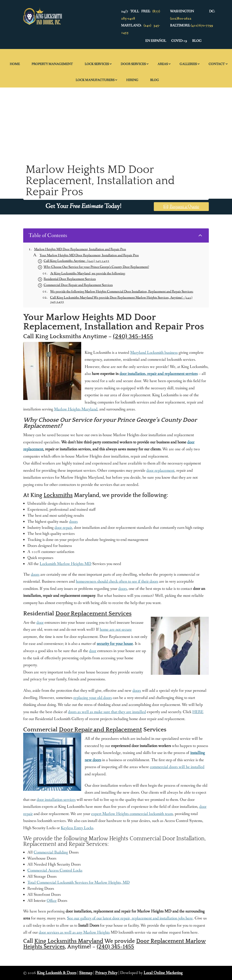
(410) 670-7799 (202, 26)
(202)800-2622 (181, 19)
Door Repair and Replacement (100, 730)
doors (73, 522)
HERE (198, 712)
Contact (217, 64)
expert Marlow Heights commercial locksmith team (132, 814)
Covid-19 (179, 41)
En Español (156, 41)
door (40, 623)
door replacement (160, 471)
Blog (197, 41)
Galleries (188, 64)
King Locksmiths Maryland (69, 941)
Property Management (52, 64)
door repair (63, 528)
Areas (163, 64)
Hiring (132, 80)
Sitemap (86, 973)
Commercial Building (51, 852)
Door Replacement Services (93, 614)
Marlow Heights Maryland (76, 409)
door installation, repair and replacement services (159, 374)
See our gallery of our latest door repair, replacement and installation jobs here (130, 918)
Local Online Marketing (163, 973)
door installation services (56, 800)
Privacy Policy (106, 973)
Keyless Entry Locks (77, 828)
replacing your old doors (93, 698)
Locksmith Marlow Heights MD (66, 564)
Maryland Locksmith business (154, 353)
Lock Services (97, 64)
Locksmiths (58, 495)
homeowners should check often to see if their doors (117, 581)
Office (52, 901)
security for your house (115, 644)
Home (15, 64)
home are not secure (116, 630)
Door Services (133, 64)
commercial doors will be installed (177, 767)
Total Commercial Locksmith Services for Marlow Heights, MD (79, 883)
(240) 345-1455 (133, 336)
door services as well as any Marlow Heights (74, 932)
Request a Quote (184, 207)
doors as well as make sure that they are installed (107, 712)
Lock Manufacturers (95, 80)
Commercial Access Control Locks (55, 870)
